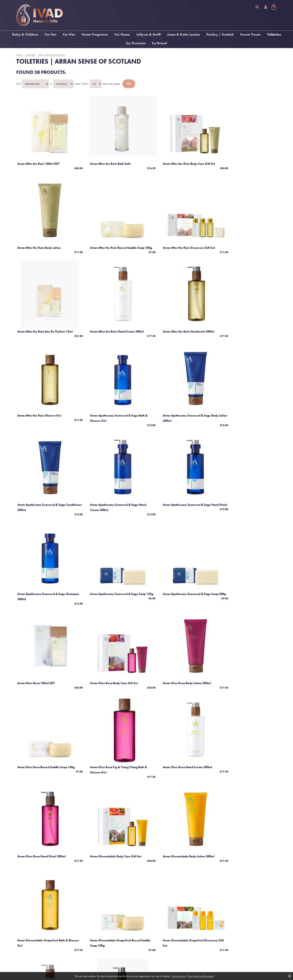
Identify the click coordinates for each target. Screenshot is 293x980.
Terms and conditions (115, 941)
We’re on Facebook (40, 965)
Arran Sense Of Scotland (52, 55)
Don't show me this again (201, 976)
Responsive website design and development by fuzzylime (223, 951)
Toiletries (30, 55)
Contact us (110, 956)
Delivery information (115, 949)
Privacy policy (112, 945)
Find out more (179, 976)
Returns (108, 952)
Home (19, 55)
